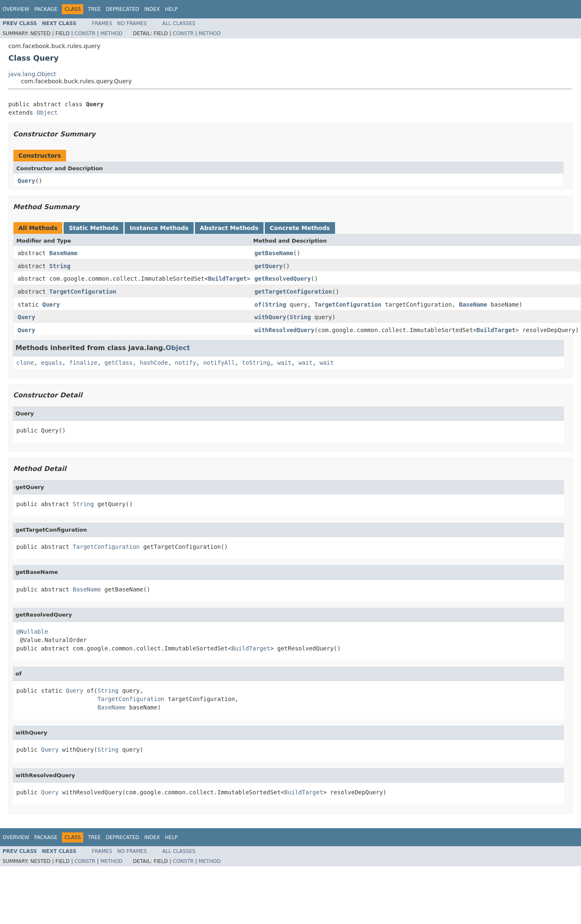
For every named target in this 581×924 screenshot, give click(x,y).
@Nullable (32, 632)
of (258, 305)
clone (25, 363)
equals (52, 363)
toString (256, 363)
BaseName (63, 253)
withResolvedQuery (284, 330)
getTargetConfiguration (293, 292)
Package (46, 9)
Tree (94, 9)
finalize (83, 363)
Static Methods (93, 228)
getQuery (268, 266)
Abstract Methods (229, 228)
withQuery (270, 317)
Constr (85, 33)
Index (152, 9)
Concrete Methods (300, 228)
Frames (102, 23)
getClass (119, 363)
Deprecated (123, 9)
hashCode (154, 363)
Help (171, 9)
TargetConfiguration (83, 292)
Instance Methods (159, 228)
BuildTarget (227, 279)
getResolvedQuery (283, 279)
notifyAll (219, 363)
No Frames (132, 23)
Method (111, 33)
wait (284, 363)
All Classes (179, 23)
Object (47, 113)
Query (26, 181)
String (60, 266)
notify (186, 363)
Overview (16, 9)
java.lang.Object (32, 74)
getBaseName (274, 253)
